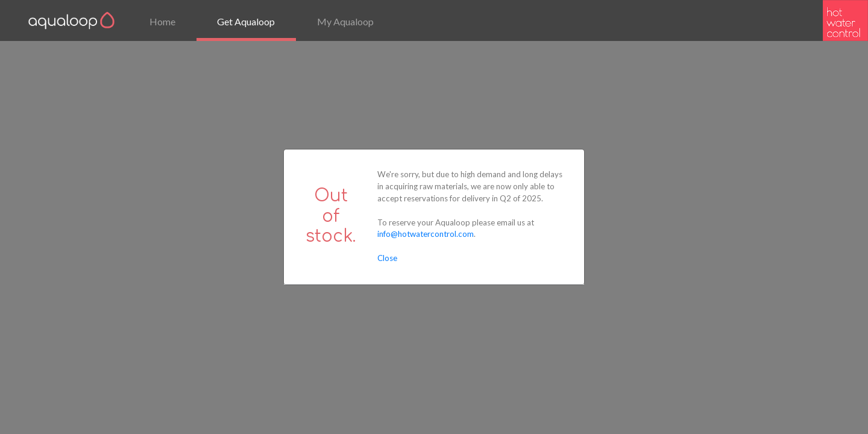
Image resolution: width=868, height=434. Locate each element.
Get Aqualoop (246, 21)
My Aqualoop (345, 21)
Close (387, 258)
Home (162, 21)
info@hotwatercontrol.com (426, 234)
